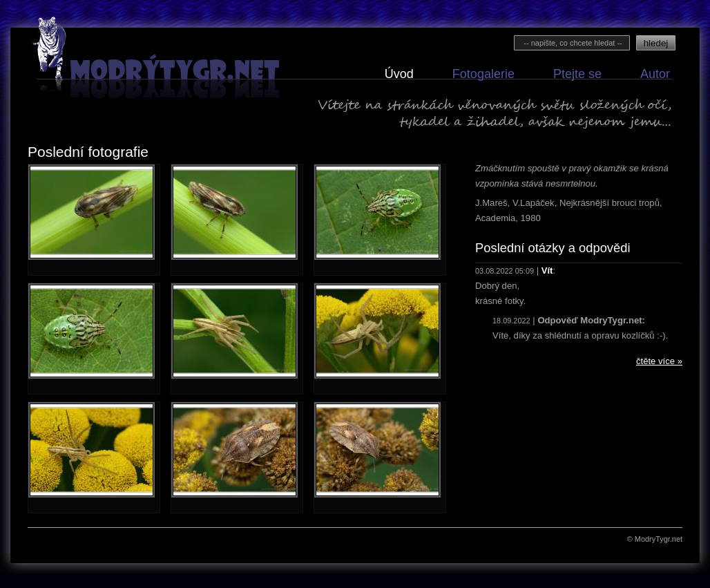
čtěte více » (659, 361)
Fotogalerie (483, 74)
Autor (655, 74)
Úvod (399, 74)
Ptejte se (577, 74)
